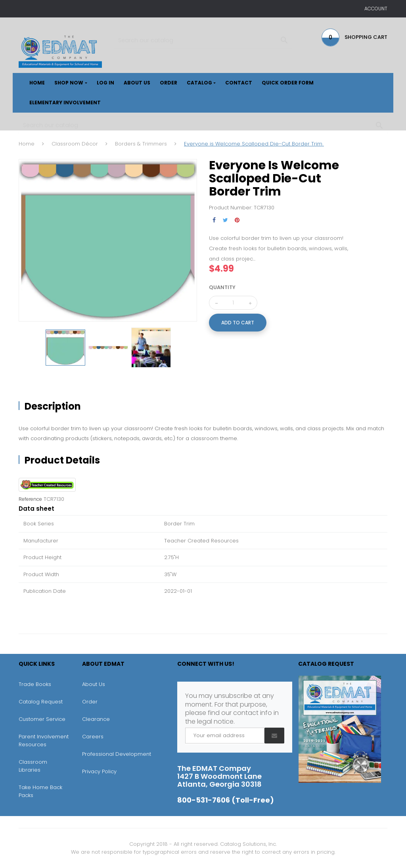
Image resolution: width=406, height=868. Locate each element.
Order (90, 702)
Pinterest (237, 220)
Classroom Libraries (33, 766)
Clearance (96, 719)
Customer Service (42, 719)
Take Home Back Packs (40, 791)
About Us (94, 684)
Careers (93, 737)
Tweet (225, 220)
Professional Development (117, 754)
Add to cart (238, 323)
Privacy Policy (99, 771)
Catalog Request (41, 702)
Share (214, 220)
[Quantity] (233, 303)
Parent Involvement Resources (44, 741)
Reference (30, 499)
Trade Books (35, 684)
